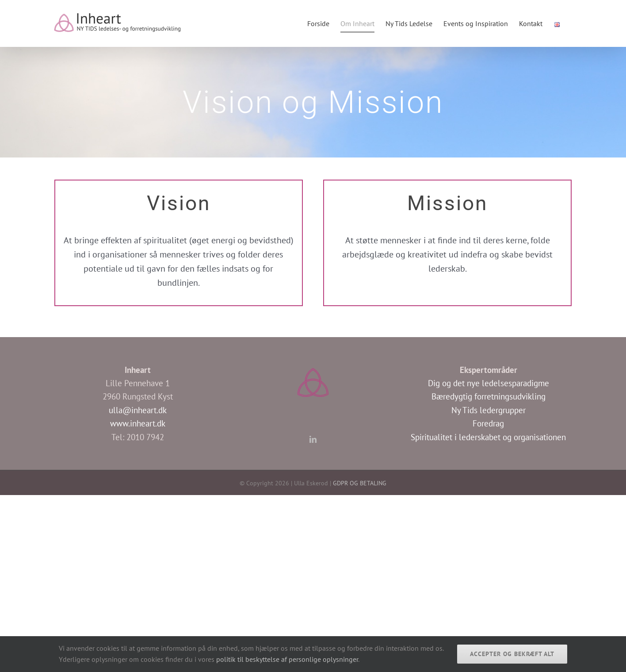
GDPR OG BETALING (360, 483)
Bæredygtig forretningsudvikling (489, 396)
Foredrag (488, 423)
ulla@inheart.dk (138, 410)
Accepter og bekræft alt (512, 654)
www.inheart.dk (138, 423)
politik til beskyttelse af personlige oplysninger (287, 659)
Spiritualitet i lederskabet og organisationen (488, 437)
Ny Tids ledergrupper (489, 410)
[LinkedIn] (313, 439)
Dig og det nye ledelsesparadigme (489, 383)
